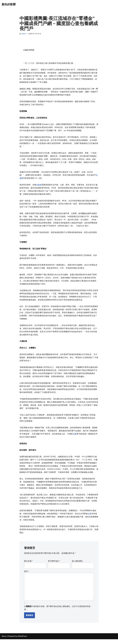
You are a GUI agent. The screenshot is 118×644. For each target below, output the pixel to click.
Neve (4, 641)
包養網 (39, 186)
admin (24, 34)
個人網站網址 (77, 566)
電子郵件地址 (54, 566)
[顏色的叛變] (9, 4)
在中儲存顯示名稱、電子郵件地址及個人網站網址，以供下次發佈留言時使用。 (57, 613)
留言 (27, 576)
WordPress (22, 641)
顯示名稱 (28, 566)
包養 (75, 438)
